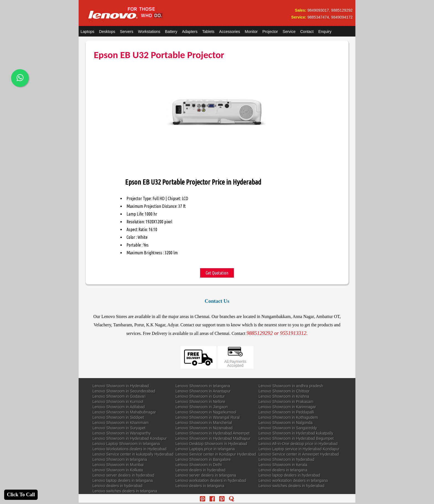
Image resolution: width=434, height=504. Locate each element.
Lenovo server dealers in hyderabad (123, 475)
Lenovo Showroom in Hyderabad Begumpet (296, 438)
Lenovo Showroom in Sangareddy (288, 428)
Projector (270, 32)
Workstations (149, 32)
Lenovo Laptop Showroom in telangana (126, 444)
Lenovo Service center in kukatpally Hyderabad (133, 454)
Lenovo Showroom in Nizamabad (204, 428)
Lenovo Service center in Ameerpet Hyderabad (299, 454)
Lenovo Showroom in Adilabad (119, 407)
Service (289, 32)
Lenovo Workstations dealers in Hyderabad (129, 449)
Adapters (190, 32)
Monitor (251, 32)
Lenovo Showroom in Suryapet (119, 428)
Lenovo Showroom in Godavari (119, 396)
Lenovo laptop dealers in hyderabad (289, 475)
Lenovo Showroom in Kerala (283, 465)
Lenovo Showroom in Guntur (200, 396)
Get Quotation (217, 273)
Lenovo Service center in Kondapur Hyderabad (216, 454)
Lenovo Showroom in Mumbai (118, 465)
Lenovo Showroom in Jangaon (202, 407)
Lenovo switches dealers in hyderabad (291, 486)
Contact (307, 32)
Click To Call (21, 495)
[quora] (232, 499)
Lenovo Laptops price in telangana (205, 449)
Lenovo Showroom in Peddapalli (286, 412)
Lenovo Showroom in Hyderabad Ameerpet (213, 433)
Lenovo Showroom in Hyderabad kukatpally (296, 433)
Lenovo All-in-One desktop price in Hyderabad (298, 444)
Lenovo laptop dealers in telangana (123, 480)
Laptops (87, 32)
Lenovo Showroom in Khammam (121, 423)
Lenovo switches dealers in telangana (125, 491)
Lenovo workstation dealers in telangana (293, 480)
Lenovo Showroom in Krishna (284, 396)
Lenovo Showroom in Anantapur (203, 391)
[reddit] (222, 499)
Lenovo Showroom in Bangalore (203, 459)
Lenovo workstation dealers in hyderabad (211, 480)
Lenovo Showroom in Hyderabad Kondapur (130, 438)
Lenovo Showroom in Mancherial (204, 423)
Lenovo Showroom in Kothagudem (288, 417)
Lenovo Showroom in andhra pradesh (291, 386)
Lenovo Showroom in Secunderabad (124, 391)
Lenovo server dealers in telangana (206, 475)
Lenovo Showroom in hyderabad (286, 459)
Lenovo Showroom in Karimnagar (287, 407)
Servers (126, 32)
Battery (171, 32)
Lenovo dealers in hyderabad (201, 470)
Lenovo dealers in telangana (283, 470)
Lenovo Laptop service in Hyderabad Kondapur (299, 449)
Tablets (208, 32)
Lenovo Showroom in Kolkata (118, 470)
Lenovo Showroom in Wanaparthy (122, 433)
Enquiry (325, 32)
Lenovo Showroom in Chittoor (284, 391)
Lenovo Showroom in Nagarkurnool (206, 412)
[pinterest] (202, 499)
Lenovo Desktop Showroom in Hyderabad (211, 444)
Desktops (107, 32)
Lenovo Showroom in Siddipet (118, 417)
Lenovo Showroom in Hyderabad (121, 386)
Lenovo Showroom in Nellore (200, 402)
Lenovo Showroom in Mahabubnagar (124, 412)
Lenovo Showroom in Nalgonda (286, 423)
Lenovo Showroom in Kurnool (118, 402)
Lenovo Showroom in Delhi (199, 465)
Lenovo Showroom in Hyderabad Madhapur (213, 438)
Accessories (230, 32)
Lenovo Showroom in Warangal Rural (208, 417)
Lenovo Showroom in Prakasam (286, 402)
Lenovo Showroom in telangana (203, 386)
